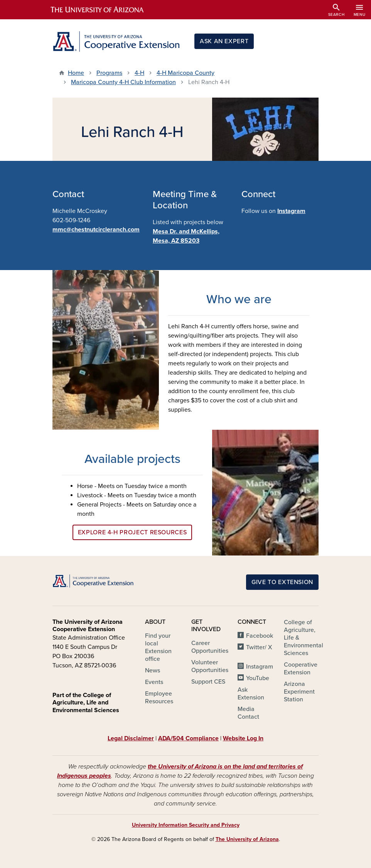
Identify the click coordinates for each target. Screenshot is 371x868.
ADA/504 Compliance (188, 738)
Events (154, 682)
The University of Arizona (247, 839)
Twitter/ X (259, 647)
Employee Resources (159, 697)
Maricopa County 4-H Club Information (123, 82)
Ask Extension (251, 694)
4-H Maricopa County (185, 73)
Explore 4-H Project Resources (132, 532)
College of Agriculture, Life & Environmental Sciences (304, 638)
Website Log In (243, 738)
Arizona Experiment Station (299, 692)
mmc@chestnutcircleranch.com (96, 230)
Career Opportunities (210, 647)
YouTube (258, 678)
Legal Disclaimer (131, 738)
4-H (139, 73)
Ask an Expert (224, 41)
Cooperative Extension (301, 669)
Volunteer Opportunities (210, 666)
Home (76, 73)
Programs (109, 73)
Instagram (291, 211)
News (153, 670)
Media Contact (248, 713)
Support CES (208, 682)
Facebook (260, 636)
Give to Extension (282, 582)
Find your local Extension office (158, 647)
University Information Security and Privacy (186, 825)
